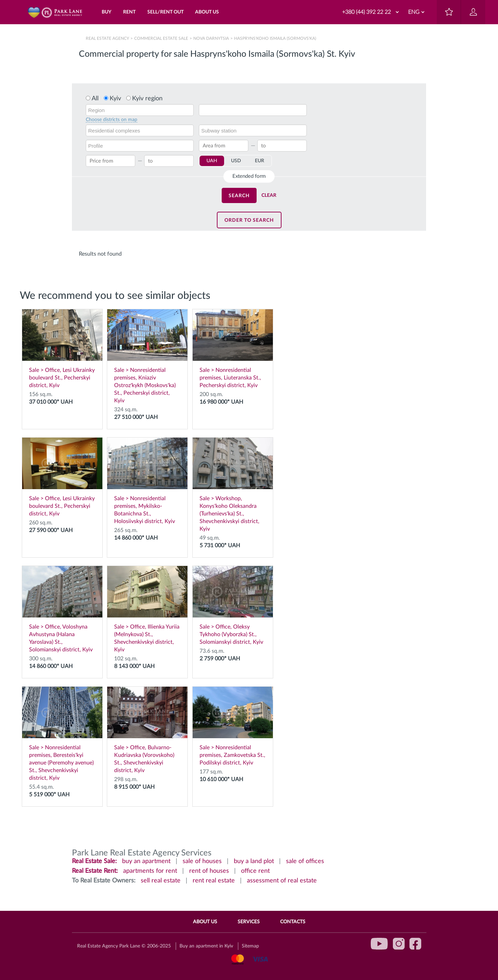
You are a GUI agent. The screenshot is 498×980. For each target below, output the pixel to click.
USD (236, 161)
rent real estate (214, 881)
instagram (399, 944)
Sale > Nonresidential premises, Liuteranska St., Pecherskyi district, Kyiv (233, 349)
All (95, 99)
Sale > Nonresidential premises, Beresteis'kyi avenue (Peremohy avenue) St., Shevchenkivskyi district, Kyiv (62, 734)
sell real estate (161, 881)
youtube (379, 944)
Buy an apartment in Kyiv (206, 946)
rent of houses (209, 871)
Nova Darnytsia (211, 38)
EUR (260, 161)
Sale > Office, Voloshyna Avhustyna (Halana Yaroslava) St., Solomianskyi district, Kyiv (62, 609)
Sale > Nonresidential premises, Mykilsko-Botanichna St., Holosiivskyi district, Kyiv (147, 481)
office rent (255, 871)
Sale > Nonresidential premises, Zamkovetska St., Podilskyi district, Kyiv (233, 726)
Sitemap (250, 946)
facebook (415, 944)
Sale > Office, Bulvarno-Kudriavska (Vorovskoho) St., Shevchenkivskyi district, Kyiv (147, 730)
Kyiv (115, 99)
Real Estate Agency (108, 38)
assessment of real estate (282, 881)
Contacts (293, 922)
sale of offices (305, 861)
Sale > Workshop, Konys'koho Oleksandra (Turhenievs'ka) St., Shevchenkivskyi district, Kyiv (233, 485)
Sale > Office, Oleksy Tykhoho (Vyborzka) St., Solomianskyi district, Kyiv (233, 605)
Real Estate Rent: (95, 871)
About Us (205, 922)
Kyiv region (147, 99)
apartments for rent (150, 871)
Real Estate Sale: (94, 861)
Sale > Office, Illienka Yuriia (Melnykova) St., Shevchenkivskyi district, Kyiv (147, 609)
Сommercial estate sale (161, 38)
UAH (212, 161)
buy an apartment (146, 861)
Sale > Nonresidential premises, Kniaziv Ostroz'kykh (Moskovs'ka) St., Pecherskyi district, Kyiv (147, 356)
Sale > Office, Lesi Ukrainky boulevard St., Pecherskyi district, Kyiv (62, 349)
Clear (269, 195)
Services (249, 922)
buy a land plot (254, 861)
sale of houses (202, 861)
